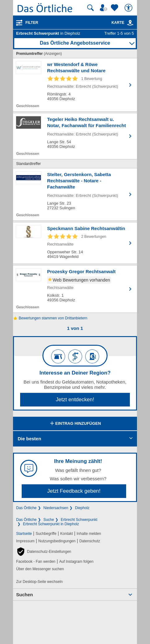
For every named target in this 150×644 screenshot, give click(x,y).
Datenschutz (90, 541)
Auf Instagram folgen (76, 562)
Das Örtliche (26, 508)
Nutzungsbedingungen (57, 541)
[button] (44, 552)
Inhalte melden (89, 534)
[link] (130, 23)
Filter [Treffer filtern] (32, 23)
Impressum (25, 541)
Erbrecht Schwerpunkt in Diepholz (51, 524)
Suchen (24, 595)
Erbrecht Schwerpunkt (79, 520)
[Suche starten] (90, 8)
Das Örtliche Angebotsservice (75, 43)
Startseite (24, 534)
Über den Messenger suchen (40, 569)
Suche (49, 520)
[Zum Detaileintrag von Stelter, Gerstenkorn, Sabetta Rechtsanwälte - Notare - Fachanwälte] (75, 194)
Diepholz (82, 508)
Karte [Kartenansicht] (123, 23)
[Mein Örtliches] (104, 8)
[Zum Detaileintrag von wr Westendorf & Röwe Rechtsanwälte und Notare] (75, 85)
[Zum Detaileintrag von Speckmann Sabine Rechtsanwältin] (75, 243)
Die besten (29, 439)
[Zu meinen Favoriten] (115, 8)
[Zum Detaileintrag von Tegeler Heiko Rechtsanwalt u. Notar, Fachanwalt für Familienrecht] (75, 136)
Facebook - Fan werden (36, 562)
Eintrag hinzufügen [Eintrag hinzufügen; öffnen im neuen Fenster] (75, 424)
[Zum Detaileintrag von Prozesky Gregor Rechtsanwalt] (75, 289)
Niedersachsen (56, 508)
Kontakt (66, 534)
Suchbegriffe (46, 534)
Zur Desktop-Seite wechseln (39, 582)
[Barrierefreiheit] (129, 8)
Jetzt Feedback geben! (74, 491)
